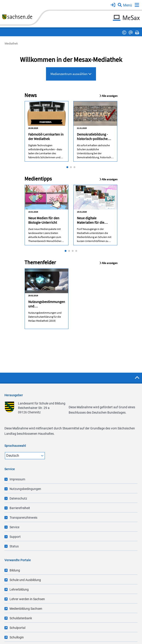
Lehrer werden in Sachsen (27, 599)
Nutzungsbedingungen (25, 489)
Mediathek (11, 44)
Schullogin (17, 637)
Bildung (15, 570)
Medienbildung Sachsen (26, 609)
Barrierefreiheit (20, 508)
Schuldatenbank (21, 618)
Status (14, 546)
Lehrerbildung (19, 589)
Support (15, 537)
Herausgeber (14, 395)
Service (14, 527)
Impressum (17, 479)
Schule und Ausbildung (25, 580)
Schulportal (17, 628)
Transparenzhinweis (23, 518)
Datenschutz (18, 498)
